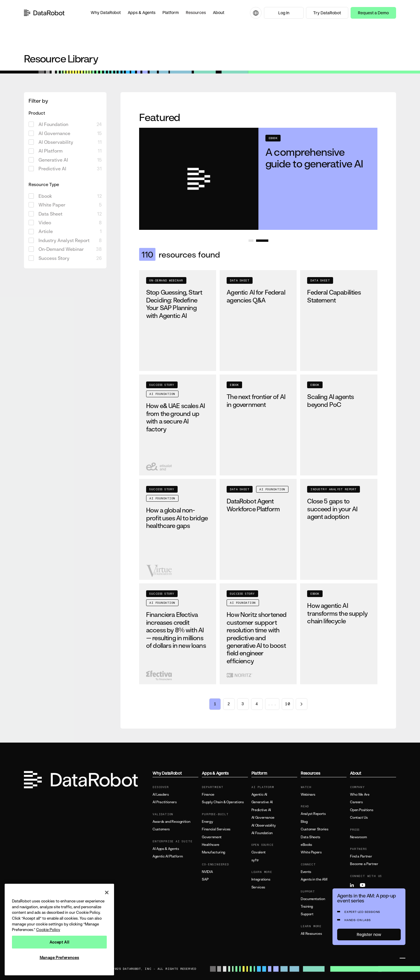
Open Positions (362, 810)
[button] (106, 13)
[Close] (107, 892)
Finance (208, 794)
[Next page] (302, 704)
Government (212, 837)
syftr (255, 860)
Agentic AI (259, 794)
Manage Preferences (60, 958)
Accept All (60, 942)
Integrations (261, 879)
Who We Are (360, 794)
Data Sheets (310, 837)
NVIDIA (207, 872)
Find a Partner (361, 856)
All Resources (311, 934)
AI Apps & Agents (166, 849)
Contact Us (359, 818)
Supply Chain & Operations (223, 802)
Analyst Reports (313, 814)
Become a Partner (364, 864)
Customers (161, 829)
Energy (207, 822)
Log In (284, 13)
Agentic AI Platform (168, 856)
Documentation (313, 899)
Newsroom (358, 837)
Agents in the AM (314, 879)
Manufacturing (213, 852)
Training (307, 907)
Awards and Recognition (171, 822)
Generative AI (262, 802)
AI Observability (264, 825)
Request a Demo (373, 13)
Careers (356, 802)
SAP (205, 879)
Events (306, 872)
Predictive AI (261, 810)
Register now (369, 934)
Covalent (259, 852)
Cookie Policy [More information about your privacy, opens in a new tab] (48, 930)
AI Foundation (262, 833)
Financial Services (216, 829)
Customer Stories (314, 829)
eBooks (306, 845)
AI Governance (263, 818)
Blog (304, 822)
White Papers (311, 852)
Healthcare (210, 845)
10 (288, 704)
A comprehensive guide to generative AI (314, 157)
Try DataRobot (327, 13)
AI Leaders (161, 794)
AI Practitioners (164, 802)
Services (258, 887)
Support (307, 914)
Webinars (308, 794)
